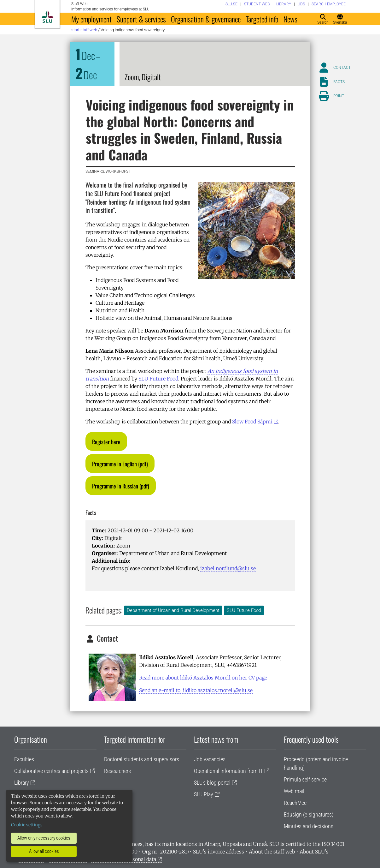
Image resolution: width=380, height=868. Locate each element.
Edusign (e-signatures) (309, 814)
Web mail (294, 791)
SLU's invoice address (219, 852)
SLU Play (204, 794)
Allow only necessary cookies (44, 838)
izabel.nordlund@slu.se (228, 568)
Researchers (117, 771)
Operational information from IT (228, 771)
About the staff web (272, 852)
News (290, 19)
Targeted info (262, 19)
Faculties (24, 759)
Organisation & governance (206, 19)
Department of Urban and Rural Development (173, 610)
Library (22, 783)
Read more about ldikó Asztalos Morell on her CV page (203, 678)
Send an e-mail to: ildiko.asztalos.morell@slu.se (196, 690)
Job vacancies (210, 759)
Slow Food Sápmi (252, 422)
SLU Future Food (158, 379)
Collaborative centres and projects (51, 771)
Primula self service (305, 779)
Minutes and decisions (309, 826)
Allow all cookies (44, 851)
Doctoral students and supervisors (142, 759)
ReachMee (295, 803)
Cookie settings (27, 825)
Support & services (141, 19)
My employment (91, 19)
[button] (106, 441)
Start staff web (84, 30)
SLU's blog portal (212, 783)
